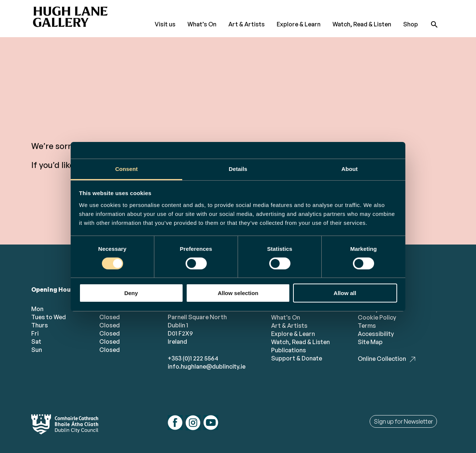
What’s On (202, 24)
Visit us (165, 24)
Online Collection (382, 359)
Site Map (370, 342)
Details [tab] (238, 169)
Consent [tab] (127, 169)
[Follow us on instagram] (193, 424)
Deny (131, 293)
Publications (289, 350)
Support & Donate (297, 358)
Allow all (345, 293)
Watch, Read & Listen (362, 24)
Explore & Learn (299, 24)
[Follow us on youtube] (211, 423)
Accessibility (376, 334)
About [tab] (350, 169)
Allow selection (238, 293)
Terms (367, 326)
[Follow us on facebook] (175, 423)
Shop (411, 24)
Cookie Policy (377, 317)
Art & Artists (247, 24)
